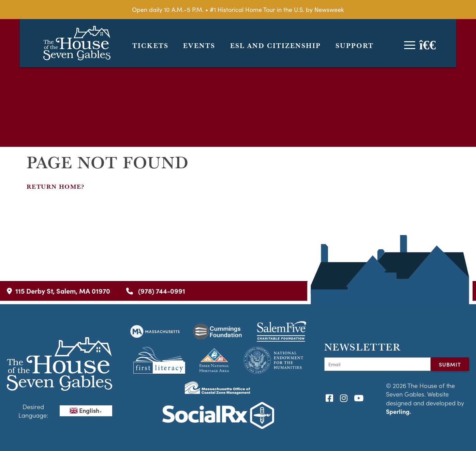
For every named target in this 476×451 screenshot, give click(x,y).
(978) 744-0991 (156, 291)
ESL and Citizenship (276, 46)
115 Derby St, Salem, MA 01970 (58, 291)
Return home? (56, 186)
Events (199, 46)
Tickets (150, 46)
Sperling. (399, 411)
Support (355, 46)
